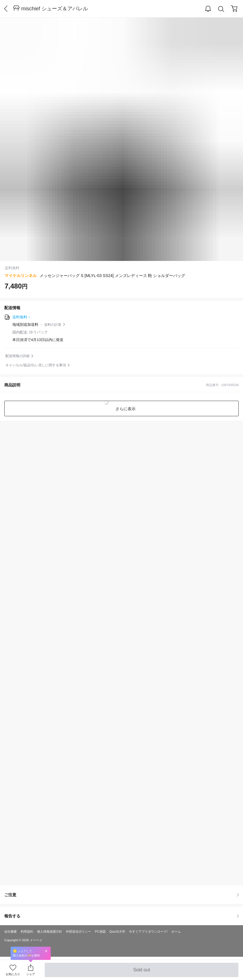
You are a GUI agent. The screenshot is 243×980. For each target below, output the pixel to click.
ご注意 (121, 895)
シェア (31, 974)
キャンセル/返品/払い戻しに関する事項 (36, 365)
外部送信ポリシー (79, 931)
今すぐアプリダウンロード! (148, 931)
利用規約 (27, 931)
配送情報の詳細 (17, 356)
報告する (121, 916)
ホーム (176, 931)
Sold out (141, 972)
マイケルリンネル (21, 276)
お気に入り (13, 974)
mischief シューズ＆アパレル (55, 9)
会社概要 (11, 931)
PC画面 (100, 931)
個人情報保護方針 (50, 931)
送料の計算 (53, 325)
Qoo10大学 (117, 931)
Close (46, 951)
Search (221, 9)
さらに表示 (125, 409)
